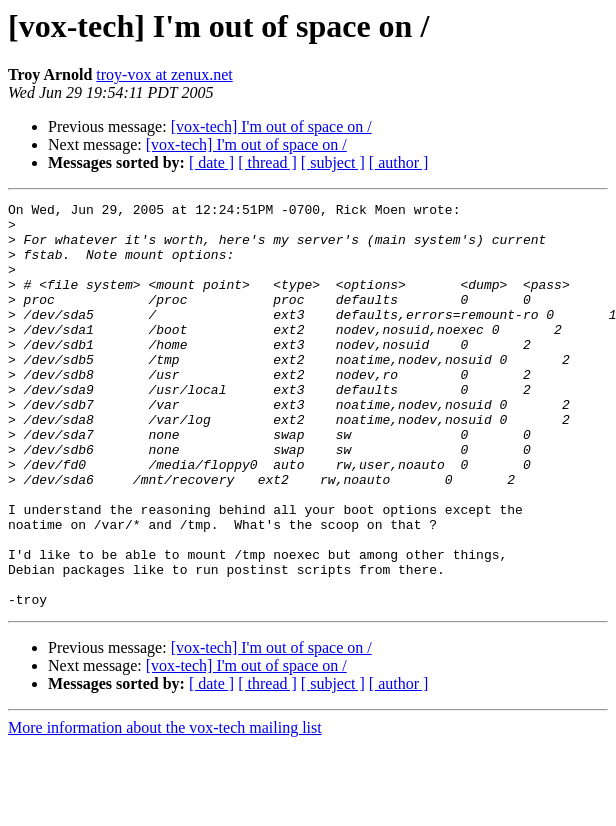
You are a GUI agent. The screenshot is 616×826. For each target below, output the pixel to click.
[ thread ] (267, 162)
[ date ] (211, 162)
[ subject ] (333, 162)
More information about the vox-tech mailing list (165, 808)
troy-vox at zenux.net (164, 74)
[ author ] (399, 162)
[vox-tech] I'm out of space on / (271, 126)
